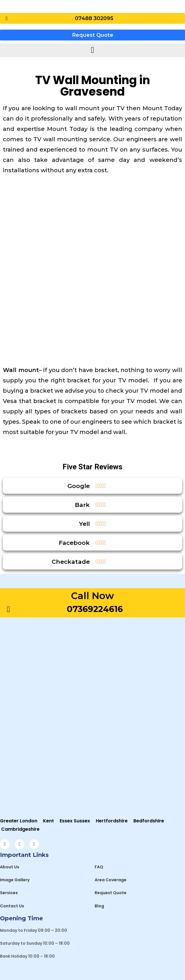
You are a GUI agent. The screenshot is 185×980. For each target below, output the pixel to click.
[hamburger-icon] (92, 50)
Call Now (92, 596)
